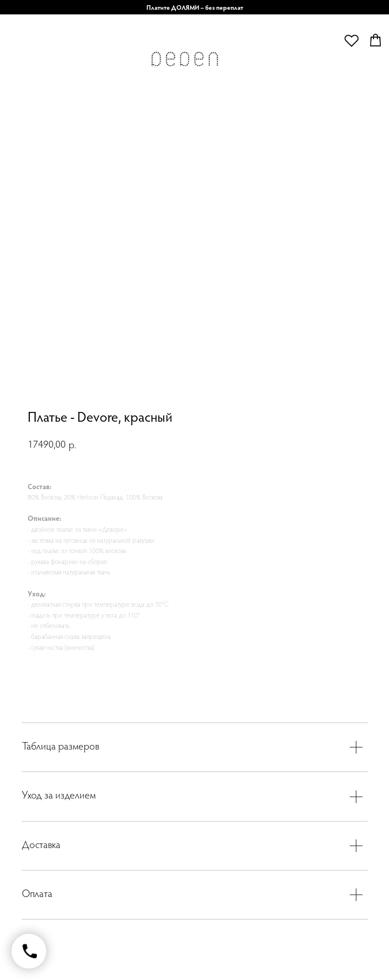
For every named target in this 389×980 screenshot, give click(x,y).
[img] (184, 62)
